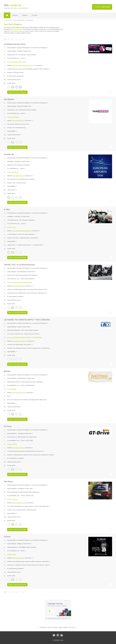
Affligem (20, 544)
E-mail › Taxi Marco (13, 499)
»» (23, 39)
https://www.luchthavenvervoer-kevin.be (23, 65)
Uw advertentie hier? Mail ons (58, 618)
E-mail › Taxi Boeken (13, 117)
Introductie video (39, 245)
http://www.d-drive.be (18, 558)
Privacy (61, 640)
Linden (19, 327)
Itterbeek (20, 51)
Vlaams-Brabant (12, 51)
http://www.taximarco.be (19, 503)
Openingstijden (12, 131)
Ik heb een (102, 7)
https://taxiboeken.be (18, 121)
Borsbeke (21, 433)
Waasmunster (22, 378)
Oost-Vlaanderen (12, 378)
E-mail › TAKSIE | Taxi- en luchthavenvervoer (20, 282)
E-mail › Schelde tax (13, 172)
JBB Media (56, 640)
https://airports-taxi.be (18, 176)
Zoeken (25, 15)
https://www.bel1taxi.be (19, 393)
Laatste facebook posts (14, 80)
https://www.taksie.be (18, 286)
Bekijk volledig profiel (17, 92)
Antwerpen (10, 161)
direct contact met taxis (16, 31)
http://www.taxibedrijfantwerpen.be (22, 231)
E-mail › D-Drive (12, 554)
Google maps (28, 51)
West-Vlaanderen (12, 488)
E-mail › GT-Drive (12, 444)
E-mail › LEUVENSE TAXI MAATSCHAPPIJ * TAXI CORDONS (24, 337)
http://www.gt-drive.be (18, 448)
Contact (35, 15)
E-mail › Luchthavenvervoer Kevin (17, 62)
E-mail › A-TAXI (11, 227)
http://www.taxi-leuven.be (19, 341)
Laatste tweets (12, 190)
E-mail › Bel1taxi (12, 389)
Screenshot (39, 65)
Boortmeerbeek (22, 272)
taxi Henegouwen (17, 29)
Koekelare (21, 488)
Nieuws (15, 15)
